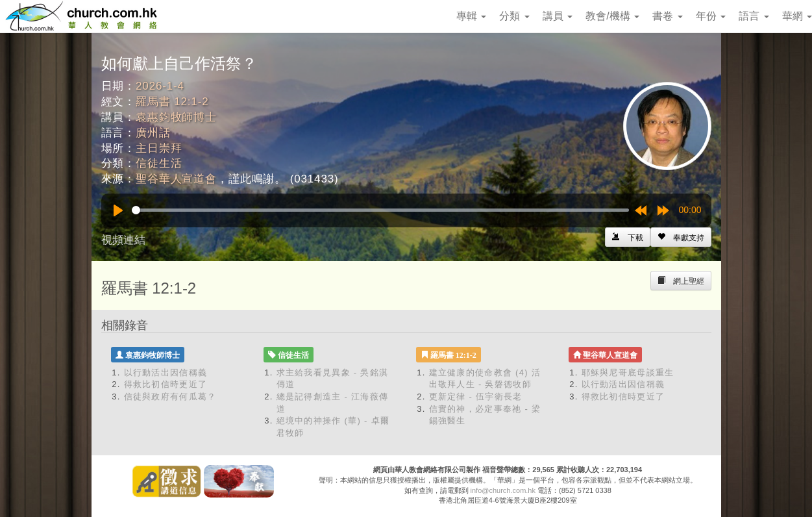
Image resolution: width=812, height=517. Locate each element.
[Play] (118, 210)
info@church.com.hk (503, 490)
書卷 (667, 16)
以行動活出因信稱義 (166, 372)
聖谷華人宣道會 (176, 179)
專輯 (471, 16)
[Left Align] (681, 237)
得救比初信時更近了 (166, 384)
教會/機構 (612, 16)
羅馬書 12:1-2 (172, 102)
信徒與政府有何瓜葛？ (170, 397)
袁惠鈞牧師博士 (176, 117)
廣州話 (153, 133)
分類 (514, 16)
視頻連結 (123, 240)
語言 (754, 16)
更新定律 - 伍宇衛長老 (476, 397)
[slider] (380, 210)
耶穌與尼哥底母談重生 (628, 372)
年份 (711, 16)
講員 (558, 16)
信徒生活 (159, 163)
